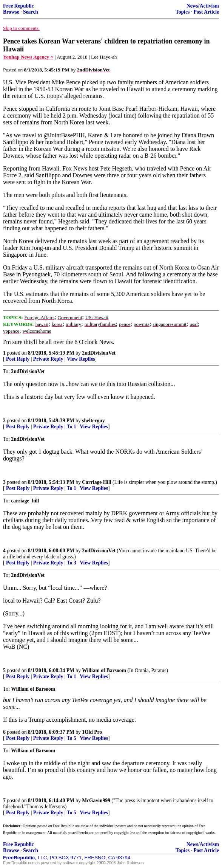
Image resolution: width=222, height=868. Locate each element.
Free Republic (18, 6)
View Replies (81, 359)
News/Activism (203, 6)
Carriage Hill (96, 482)
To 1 (72, 427)
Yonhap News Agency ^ (28, 57)
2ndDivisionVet (99, 353)
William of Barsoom (104, 670)
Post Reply (18, 359)
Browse (11, 12)
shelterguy (93, 421)
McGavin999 (96, 801)
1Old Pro (92, 732)
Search (31, 12)
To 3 (72, 563)
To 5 (72, 738)
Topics (183, 12)
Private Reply (48, 359)
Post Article (206, 12)
